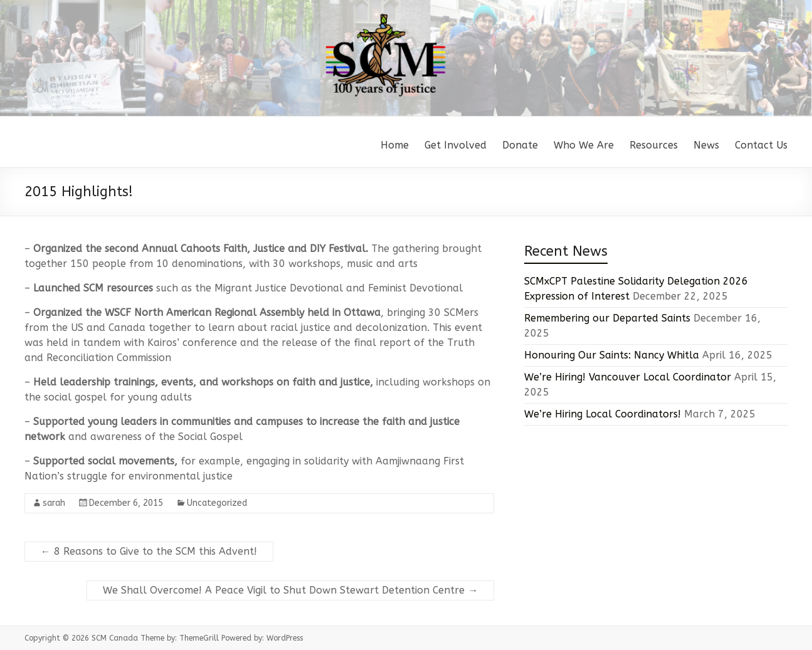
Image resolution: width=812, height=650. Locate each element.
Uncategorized (217, 503)
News (706, 145)
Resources (654, 145)
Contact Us (761, 145)
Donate (520, 145)
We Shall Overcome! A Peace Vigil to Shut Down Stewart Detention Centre (290, 590)
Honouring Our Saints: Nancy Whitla (612, 355)
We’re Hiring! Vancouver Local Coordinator (628, 377)
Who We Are (584, 145)
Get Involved (456, 145)
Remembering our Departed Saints (607, 318)
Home (395, 145)
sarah (54, 503)
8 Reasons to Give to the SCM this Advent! (149, 551)
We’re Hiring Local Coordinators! (603, 414)
